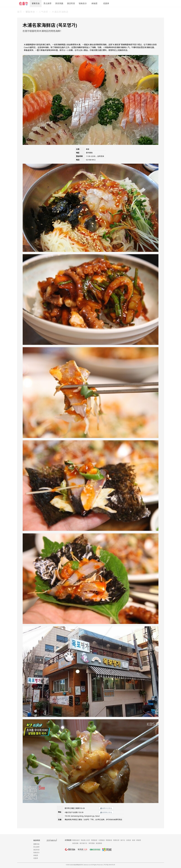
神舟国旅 (92, 843)
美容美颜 (59, 3)
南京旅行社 (83, 843)
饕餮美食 (36, 3)
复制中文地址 (106, 808)
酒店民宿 (71, 3)
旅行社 (123, 840)
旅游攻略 (75, 843)
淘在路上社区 (85, 840)
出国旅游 (102, 840)
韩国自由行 (76, 840)
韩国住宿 (116, 840)
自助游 (129, 840)
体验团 (94, 3)
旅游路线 (99, 843)
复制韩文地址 (106, 812)
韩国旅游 (94, 840)
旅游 (134, 840)
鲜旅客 (139, 840)
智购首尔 (83, 3)
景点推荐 (47, 3)
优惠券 (106, 3)
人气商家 (43, 12)
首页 (19, 12)
